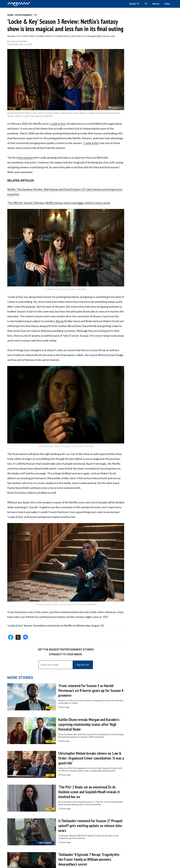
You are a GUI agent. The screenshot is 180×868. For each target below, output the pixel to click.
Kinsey (60, 321)
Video (167, 4)
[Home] (19, 4)
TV (146, 4)
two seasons (25, 158)
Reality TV (134, 4)
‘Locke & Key (91, 143)
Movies (156, 4)
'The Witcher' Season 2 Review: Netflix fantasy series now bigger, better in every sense (59, 203)
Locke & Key (58, 124)
